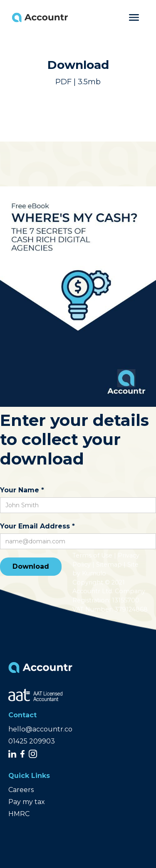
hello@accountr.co (40, 729)
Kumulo (94, 573)
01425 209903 (32, 741)
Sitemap (109, 565)
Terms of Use (92, 555)
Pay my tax (27, 802)
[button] (134, 17)
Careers (21, 790)
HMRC (19, 814)
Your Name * (22, 490)
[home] (45, 17)
